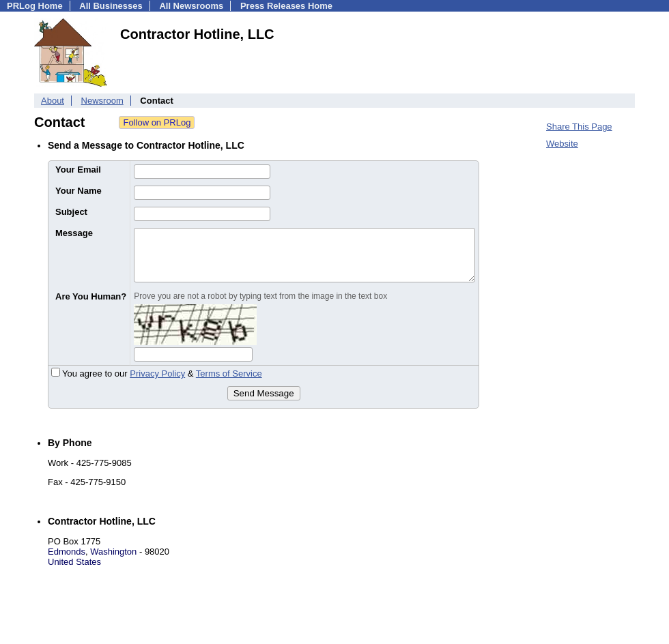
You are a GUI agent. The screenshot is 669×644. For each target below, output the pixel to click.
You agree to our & (157, 374)
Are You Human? (91, 296)
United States (74, 562)
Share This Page (579, 127)
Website (562, 144)
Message (74, 233)
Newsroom (102, 101)
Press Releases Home (286, 6)
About (53, 101)
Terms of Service (229, 374)
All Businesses (111, 6)
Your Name (79, 191)
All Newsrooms (191, 6)
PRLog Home (35, 6)
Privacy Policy (157, 374)
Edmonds (67, 552)
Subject (71, 212)
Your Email (78, 170)
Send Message (264, 393)
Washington (113, 552)
